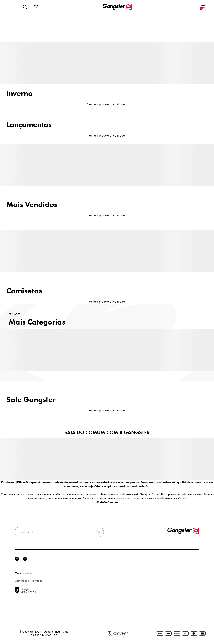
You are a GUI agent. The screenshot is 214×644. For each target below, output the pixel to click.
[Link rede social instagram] (17, 559)
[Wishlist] (36, 7)
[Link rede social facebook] (25, 559)
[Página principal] (117, 7)
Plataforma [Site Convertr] (118, 634)
